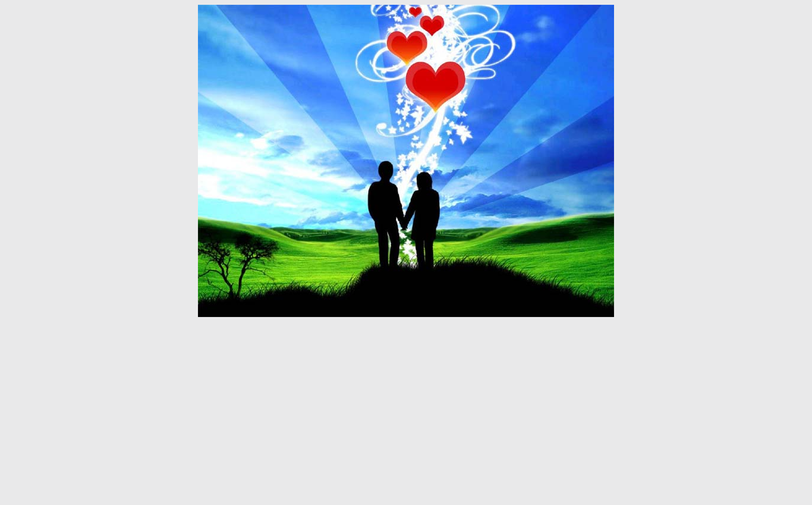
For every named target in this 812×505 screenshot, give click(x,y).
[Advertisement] (406, 411)
